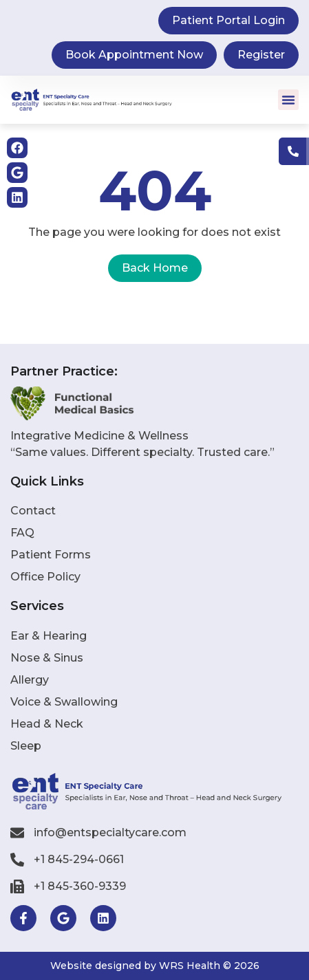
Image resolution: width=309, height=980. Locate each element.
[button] (288, 100)
